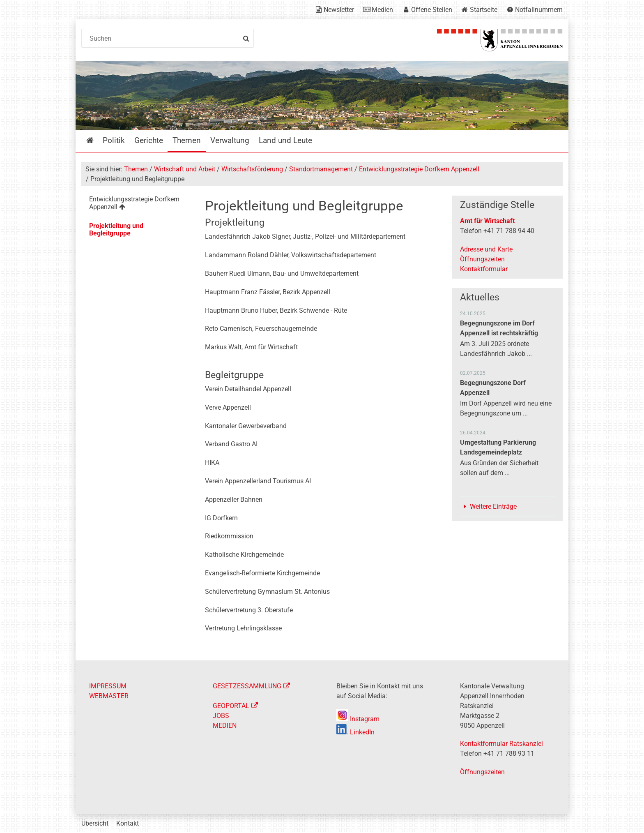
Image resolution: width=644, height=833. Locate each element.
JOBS (221, 716)
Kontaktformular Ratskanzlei (501, 744)
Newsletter (339, 10)
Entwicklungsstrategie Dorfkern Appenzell (419, 169)
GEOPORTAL (231, 706)
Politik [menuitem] (114, 140)
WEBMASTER (109, 696)
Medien (382, 10)
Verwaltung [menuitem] (230, 140)
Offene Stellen (432, 10)
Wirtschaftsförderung (252, 169)
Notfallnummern (539, 10)
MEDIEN (225, 726)
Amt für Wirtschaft (487, 221)
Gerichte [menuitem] (149, 140)
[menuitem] (137, 204)
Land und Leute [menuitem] (285, 140)
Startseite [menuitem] (96, 140)
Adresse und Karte (486, 249)
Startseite (484, 10)
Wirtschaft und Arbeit (185, 169)
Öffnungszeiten (482, 259)
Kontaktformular (484, 269)
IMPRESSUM (108, 686)
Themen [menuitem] (187, 140)
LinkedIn (355, 732)
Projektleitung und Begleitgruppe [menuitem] (116, 230)
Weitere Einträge (493, 506)
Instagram (358, 719)
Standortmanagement (321, 169)
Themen (136, 169)
